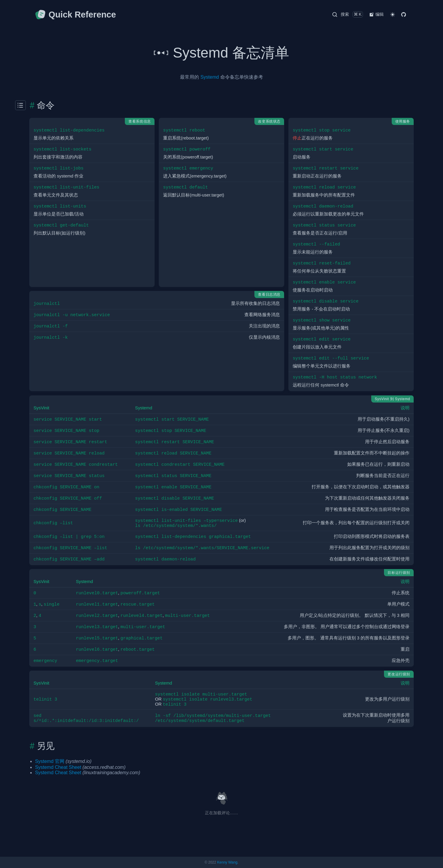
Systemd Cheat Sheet (58, 767)
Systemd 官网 (50, 761)
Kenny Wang (227, 862)
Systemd (210, 77)
